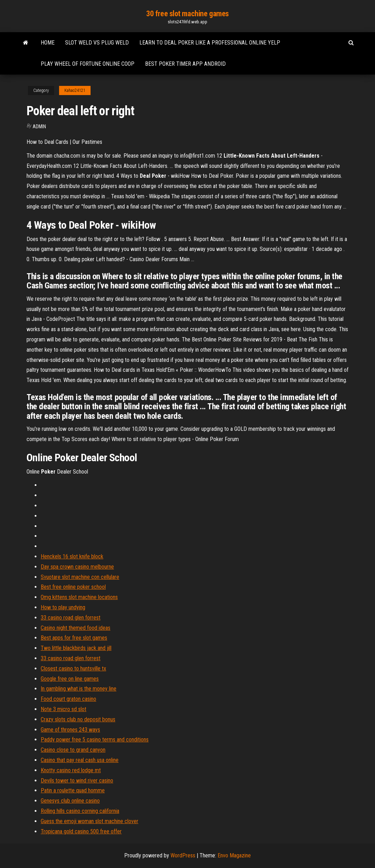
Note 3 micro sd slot (64, 709)
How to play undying (63, 607)
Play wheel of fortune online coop (88, 64)
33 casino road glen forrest (71, 618)
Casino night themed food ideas (76, 628)
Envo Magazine (234, 855)
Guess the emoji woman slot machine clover (90, 821)
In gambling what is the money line (79, 689)
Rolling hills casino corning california (80, 811)
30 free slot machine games (187, 14)
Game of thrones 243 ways (70, 730)
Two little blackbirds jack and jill (76, 648)
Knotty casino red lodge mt (71, 770)
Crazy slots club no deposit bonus (78, 719)
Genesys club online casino (70, 801)
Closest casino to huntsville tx (73, 668)
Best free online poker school (73, 587)
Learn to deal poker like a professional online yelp (210, 43)
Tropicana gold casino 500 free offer (81, 831)
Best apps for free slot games (74, 638)
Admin (39, 127)
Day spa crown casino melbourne (77, 567)
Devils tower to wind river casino (77, 781)
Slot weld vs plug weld (97, 43)
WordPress (183, 855)
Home (48, 43)
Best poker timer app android (185, 64)
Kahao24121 (75, 90)
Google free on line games (70, 679)
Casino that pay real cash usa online (80, 760)
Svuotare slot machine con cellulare (80, 577)
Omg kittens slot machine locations (79, 597)
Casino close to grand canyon (73, 750)
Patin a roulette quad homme (73, 790)
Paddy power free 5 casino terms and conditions (95, 740)
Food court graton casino (68, 699)
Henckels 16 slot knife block (72, 556)
